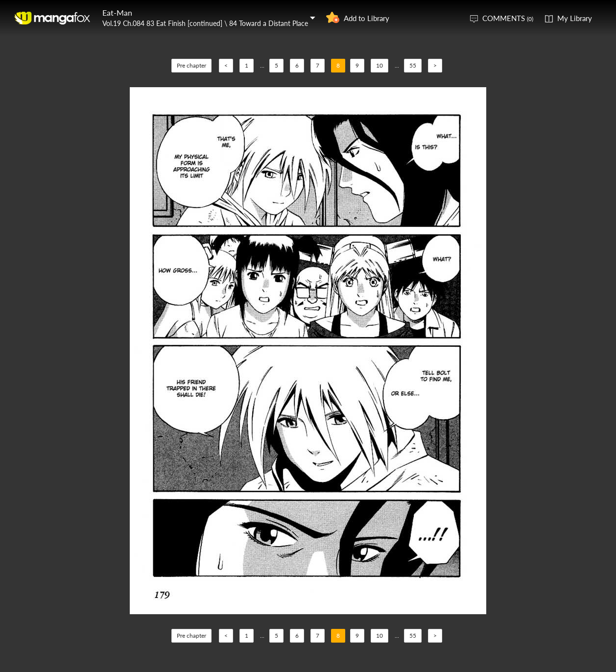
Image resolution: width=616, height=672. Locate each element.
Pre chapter (191, 65)
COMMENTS (508, 18)
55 (413, 65)
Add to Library (367, 18)
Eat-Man (117, 12)
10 (379, 65)
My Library (575, 18)
